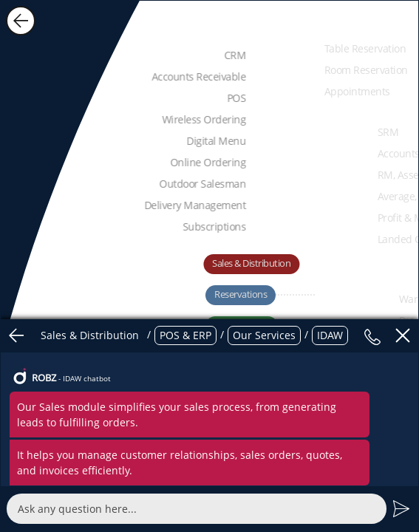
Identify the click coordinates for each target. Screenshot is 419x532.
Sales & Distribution (90, 335)
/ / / (192, 335)
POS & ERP (185, 335)
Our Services (264, 335)
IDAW (330, 335)
